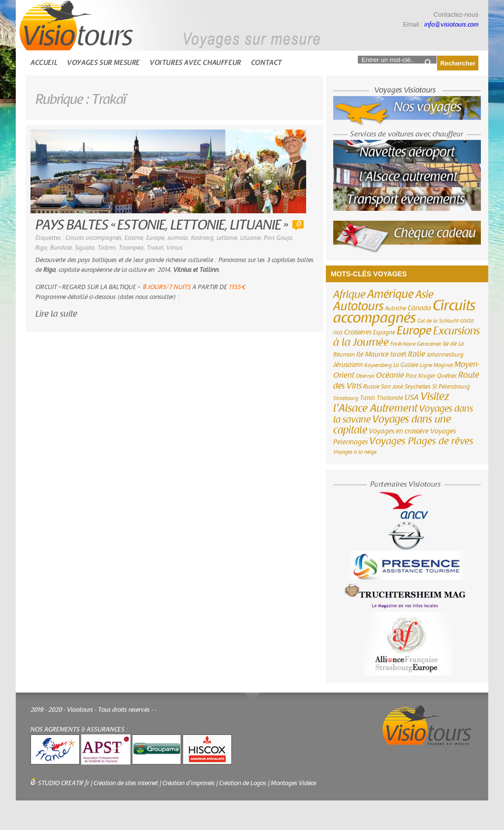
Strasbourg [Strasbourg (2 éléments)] (346, 398)
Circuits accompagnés (94, 238)
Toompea (131, 248)
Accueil (44, 63)
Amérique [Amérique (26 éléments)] (391, 294)
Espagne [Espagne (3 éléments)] (384, 332)
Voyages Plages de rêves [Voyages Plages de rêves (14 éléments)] (421, 441)
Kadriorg (202, 238)
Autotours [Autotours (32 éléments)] (358, 306)
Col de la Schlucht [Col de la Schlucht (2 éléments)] (438, 321)
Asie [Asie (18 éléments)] (425, 295)
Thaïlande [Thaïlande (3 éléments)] (390, 398)
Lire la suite (56, 314)
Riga (41, 248)
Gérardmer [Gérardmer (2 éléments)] (429, 344)
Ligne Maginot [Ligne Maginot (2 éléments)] (436, 365)
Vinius (174, 248)
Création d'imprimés (189, 783)
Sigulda (85, 248)
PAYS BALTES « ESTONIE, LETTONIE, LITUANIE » (161, 225)
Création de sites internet (126, 783)
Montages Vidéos (294, 783)
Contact (267, 63)
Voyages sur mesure (103, 63)
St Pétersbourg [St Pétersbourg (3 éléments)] (451, 387)
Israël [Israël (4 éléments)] (398, 355)
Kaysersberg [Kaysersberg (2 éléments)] (378, 365)
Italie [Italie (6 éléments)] (417, 354)
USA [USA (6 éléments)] (412, 398)
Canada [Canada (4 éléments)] (419, 308)
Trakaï (155, 248)
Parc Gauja (278, 238)
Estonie (134, 238)
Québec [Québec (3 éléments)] (447, 376)
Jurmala (178, 238)
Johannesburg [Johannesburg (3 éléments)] (445, 355)
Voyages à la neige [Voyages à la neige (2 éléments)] (355, 452)
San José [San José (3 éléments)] (392, 387)
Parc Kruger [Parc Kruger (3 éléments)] (421, 376)
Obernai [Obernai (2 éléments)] (365, 376)
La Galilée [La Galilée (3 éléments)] (406, 365)
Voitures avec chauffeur (195, 63)
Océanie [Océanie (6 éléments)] (390, 375)
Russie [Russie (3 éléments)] (371, 387)
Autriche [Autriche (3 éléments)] (395, 308)
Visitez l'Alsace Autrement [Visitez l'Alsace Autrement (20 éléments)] (391, 402)
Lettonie (227, 238)
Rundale (61, 248)
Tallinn (107, 248)
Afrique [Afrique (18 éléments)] (349, 295)
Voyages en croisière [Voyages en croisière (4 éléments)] (399, 432)
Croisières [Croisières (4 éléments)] (358, 332)
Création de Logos (243, 783)
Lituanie (251, 238)
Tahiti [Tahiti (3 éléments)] (367, 398)
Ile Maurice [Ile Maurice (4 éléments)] (373, 355)
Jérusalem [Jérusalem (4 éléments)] (348, 365)
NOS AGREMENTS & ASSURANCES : (79, 730)
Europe (155, 238)
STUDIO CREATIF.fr (63, 783)
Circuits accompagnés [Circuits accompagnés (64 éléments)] (404, 312)
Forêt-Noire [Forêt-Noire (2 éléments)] (403, 344)
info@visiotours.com (451, 25)
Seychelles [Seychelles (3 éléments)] (418, 387)
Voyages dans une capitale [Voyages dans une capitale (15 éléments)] (392, 425)
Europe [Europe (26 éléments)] (414, 331)
